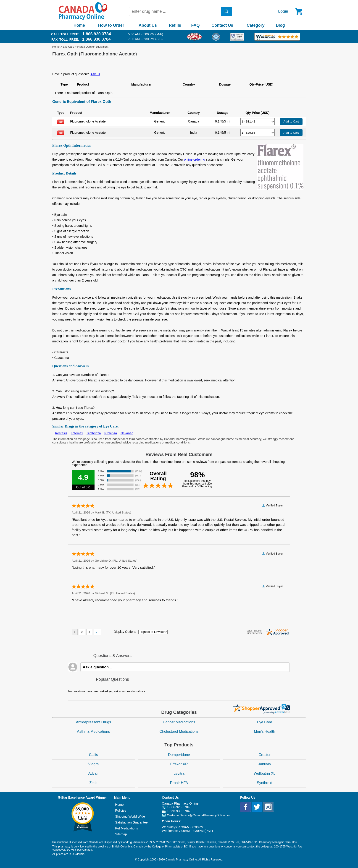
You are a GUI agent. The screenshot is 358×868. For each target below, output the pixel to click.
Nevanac (127, 433)
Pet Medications (126, 828)
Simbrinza (94, 433)
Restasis (61, 433)
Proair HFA (179, 783)
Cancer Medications (179, 722)
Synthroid (265, 783)
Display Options (125, 632)
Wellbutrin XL (265, 773)
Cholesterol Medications (179, 731)
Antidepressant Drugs (93, 722)
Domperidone (179, 755)
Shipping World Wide (130, 816)
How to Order (111, 25)
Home (79, 25)
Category (256, 25)
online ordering (195, 159)
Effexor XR (179, 764)
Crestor (264, 755)
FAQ (195, 25)
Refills (175, 25)
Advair (93, 773)
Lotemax (77, 433)
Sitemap (121, 834)
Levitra (179, 773)
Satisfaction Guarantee (131, 822)
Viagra (93, 764)
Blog (280, 25)
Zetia (94, 783)
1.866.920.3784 (97, 34)
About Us (148, 25)
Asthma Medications (93, 731)
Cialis (93, 755)
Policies (121, 811)
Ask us (95, 74)
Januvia (265, 764)
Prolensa (111, 433)
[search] (227, 11)
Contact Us (222, 25)
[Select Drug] (258, 122)
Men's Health (265, 731)
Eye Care (68, 47)
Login (283, 11)
